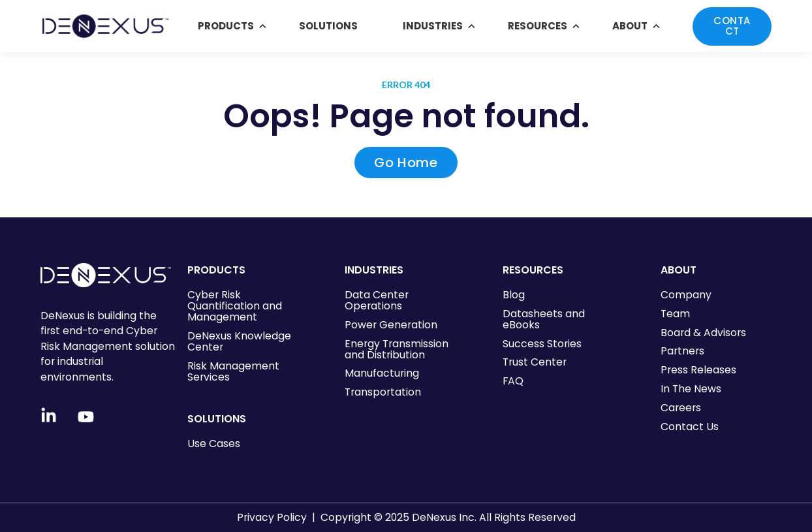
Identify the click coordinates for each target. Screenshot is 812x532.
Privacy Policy (272, 517)
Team (675, 314)
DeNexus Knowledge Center (239, 341)
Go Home (406, 163)
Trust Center (535, 362)
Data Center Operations (377, 300)
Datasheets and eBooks (544, 319)
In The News (691, 389)
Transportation (383, 392)
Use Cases (214, 444)
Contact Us (690, 427)
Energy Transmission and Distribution (397, 349)
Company (686, 295)
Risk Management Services (233, 371)
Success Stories (542, 344)
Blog (514, 295)
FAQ (513, 381)
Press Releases (698, 370)
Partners (682, 351)
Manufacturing (382, 373)
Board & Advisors (703, 333)
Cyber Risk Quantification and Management (235, 306)
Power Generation (391, 325)
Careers (681, 408)
